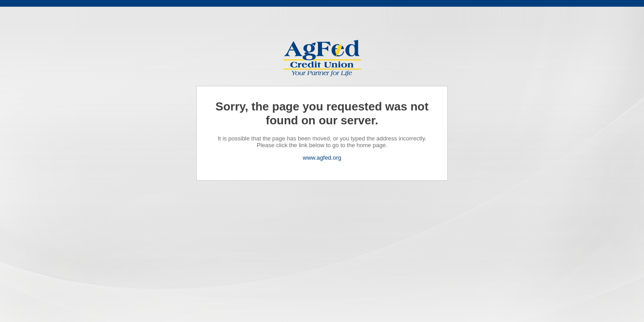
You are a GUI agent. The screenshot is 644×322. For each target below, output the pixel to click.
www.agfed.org (322, 158)
